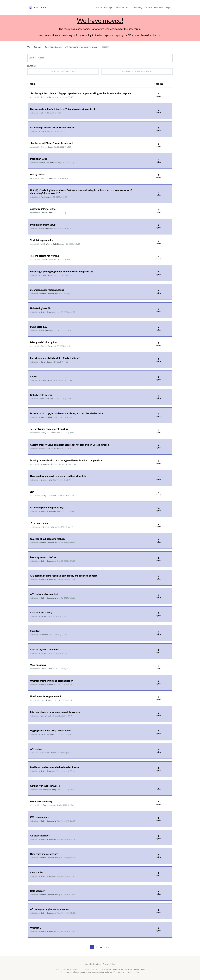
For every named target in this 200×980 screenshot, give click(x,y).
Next (107, 947)
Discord (148, 8)
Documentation (122, 8)
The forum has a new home (74, 29)
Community (137, 8)
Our (29, 47)
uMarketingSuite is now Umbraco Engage (81, 47)
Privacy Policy (109, 964)
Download (159, 8)
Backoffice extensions (53, 47)
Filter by (32, 66)
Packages (108, 8)
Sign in (169, 8)
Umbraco (100, 969)
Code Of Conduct (93, 964)
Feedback (105, 47)
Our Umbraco (41, 8)
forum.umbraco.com (108, 29)
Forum (99, 8)
